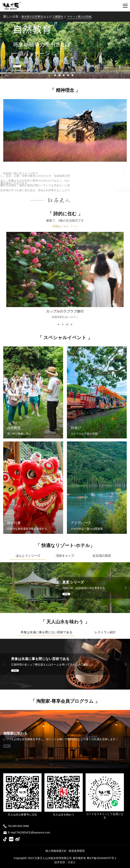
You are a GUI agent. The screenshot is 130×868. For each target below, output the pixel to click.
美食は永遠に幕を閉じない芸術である (47, 632)
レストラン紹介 (105, 632)
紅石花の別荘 (102, 556)
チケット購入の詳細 (79, 17)
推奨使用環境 (77, 851)
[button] (55, 75)
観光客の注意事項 (32, 17)
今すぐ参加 (7, 746)
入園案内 (58, 17)
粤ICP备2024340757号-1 (102, 858)
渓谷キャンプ (65, 556)
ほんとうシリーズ (28, 556)
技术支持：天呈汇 (65, 862)
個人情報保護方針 (56, 851)
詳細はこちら (65, 226)
